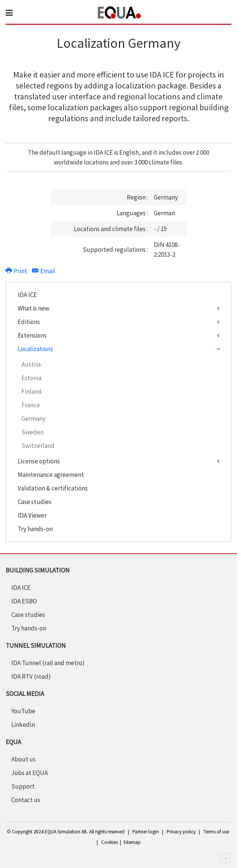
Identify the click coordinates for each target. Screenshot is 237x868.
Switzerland (38, 446)
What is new (33, 308)
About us (24, 759)
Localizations (35, 349)
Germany (33, 419)
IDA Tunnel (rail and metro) (48, 663)
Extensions (32, 335)
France (31, 405)
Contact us (26, 800)
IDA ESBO (24, 601)
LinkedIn (23, 725)
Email (43, 271)
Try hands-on (35, 529)
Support (23, 786)
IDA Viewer (32, 515)
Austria (31, 364)
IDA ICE (27, 295)
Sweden (33, 432)
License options (39, 461)
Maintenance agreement (51, 475)
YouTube (23, 711)
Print (17, 271)
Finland (32, 391)
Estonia (31, 378)
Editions (29, 322)
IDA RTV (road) (31, 676)
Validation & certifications (53, 488)
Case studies (35, 502)
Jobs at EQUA (30, 773)
